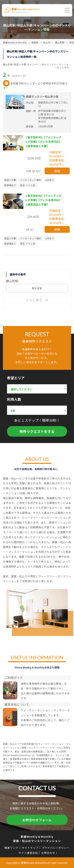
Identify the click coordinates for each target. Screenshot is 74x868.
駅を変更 (37, 288)
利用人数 (14, 399)
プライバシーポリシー (56, 848)
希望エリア (16, 378)
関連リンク (11, 848)
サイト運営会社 (28, 853)
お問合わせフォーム (37, 820)
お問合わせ (48, 853)
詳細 (57, 171)
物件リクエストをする (37, 431)
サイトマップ (30, 848)
